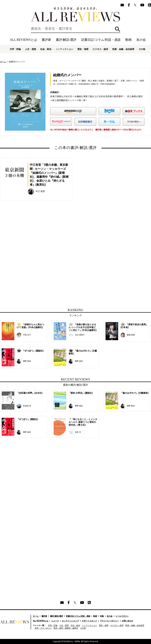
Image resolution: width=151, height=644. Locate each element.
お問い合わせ (127, 621)
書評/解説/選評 (66, 40)
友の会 (141, 40)
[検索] (75, 29)
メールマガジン (122, 616)
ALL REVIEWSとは (23, 40)
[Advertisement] (45, 236)
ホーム (3, 62)
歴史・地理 (83, 49)
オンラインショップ (70, 621)
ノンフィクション (64, 49)
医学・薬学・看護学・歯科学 (66, 628)
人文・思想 (31, 49)
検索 (118, 29)
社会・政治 (46, 49)
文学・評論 (15, 49)
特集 (102, 616)
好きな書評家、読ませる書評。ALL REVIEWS (75, 14)
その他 (142, 49)
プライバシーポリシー (109, 621)
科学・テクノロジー (43, 628)
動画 (129, 40)
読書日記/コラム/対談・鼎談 (101, 40)
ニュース (55, 621)
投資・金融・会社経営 (123, 49)
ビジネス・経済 (100, 49)
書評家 (46, 40)
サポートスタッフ (89, 621)
